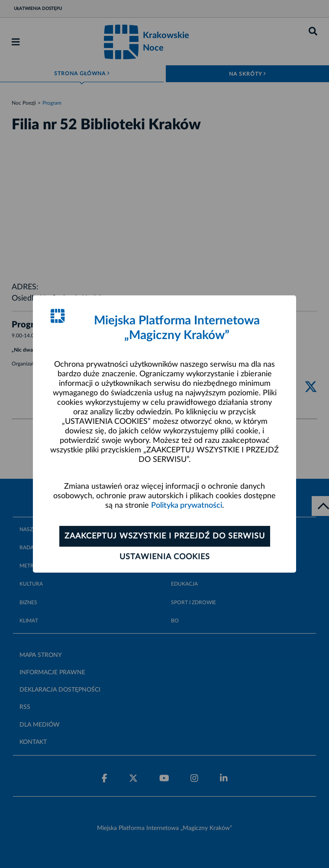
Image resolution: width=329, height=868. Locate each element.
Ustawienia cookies (165, 557)
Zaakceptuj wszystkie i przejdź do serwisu (165, 536)
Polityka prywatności (187, 506)
